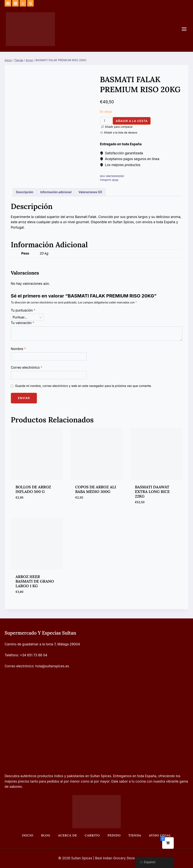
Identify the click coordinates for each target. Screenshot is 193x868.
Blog (46, 835)
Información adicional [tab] (56, 192)
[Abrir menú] (186, 29)
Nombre (18, 349)
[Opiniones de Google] (30, 3)
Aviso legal (160, 835)
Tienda (135, 835)
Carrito (92, 835)
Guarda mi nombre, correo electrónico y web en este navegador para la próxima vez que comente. (83, 386)
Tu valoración (22, 323)
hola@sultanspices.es (52, 666)
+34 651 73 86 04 (34, 655)
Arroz (115, 180)
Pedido (114, 835)
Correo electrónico (26, 368)
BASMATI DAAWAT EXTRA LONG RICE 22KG (152, 492)
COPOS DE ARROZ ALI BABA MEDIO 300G (96, 489)
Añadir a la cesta (132, 121)
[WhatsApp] (23, 3)
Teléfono (11, 655)
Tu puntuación (23, 310)
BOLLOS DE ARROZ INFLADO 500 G (33, 489)
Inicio (28, 835)
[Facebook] (8, 3)
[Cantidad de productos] (106, 121)
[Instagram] (15, 3)
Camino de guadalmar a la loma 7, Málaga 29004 (42, 644)
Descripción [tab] (25, 192)
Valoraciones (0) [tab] (90, 192)
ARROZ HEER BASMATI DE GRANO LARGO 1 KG (35, 581)
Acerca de (67, 835)
